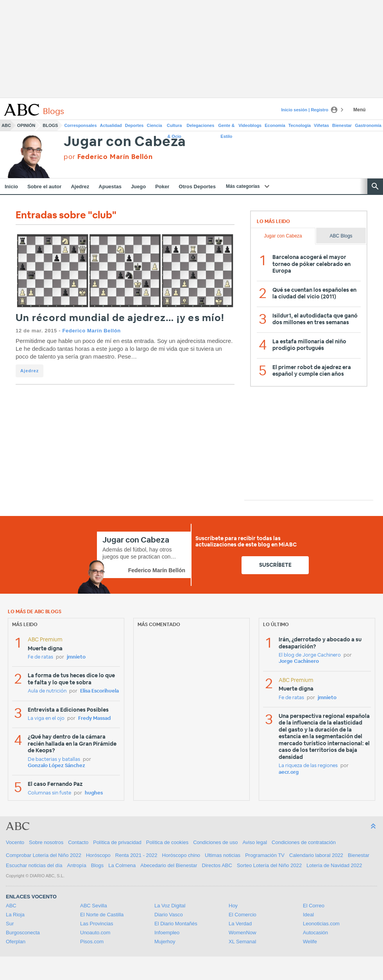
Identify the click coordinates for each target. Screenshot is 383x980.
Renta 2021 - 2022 (136, 855)
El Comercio (243, 915)
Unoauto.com (95, 933)
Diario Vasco (169, 915)
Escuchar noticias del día (34, 865)
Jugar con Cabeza (125, 142)
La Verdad (240, 924)
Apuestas (110, 187)
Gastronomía (368, 125)
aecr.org (289, 772)
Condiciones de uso (215, 842)
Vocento (15, 842)
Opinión (26, 125)
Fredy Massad (94, 718)
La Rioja (15, 915)
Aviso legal (255, 842)
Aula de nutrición (47, 691)
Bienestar (342, 125)
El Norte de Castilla (102, 915)
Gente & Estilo (226, 127)
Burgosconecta (23, 933)
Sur (10, 924)
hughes (94, 793)
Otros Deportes (197, 187)
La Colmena (122, 865)
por (108, 157)
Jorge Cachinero (299, 661)
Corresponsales (80, 125)
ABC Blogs (341, 236)
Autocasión (315, 933)
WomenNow (243, 933)
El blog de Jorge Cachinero (310, 655)
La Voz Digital (170, 906)
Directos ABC (217, 865)
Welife (310, 942)
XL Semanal (242, 942)
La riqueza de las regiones (308, 766)
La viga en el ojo (46, 718)
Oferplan (16, 942)
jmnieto (76, 657)
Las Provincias (97, 924)
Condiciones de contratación (304, 842)
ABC (6, 125)
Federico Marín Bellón (91, 331)
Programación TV (265, 855)
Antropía (77, 865)
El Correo (314, 906)
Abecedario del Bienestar (169, 865)
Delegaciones (201, 125)
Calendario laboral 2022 (316, 855)
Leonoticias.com (321, 924)
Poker (162, 187)
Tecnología (300, 125)
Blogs (50, 125)
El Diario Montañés (176, 924)
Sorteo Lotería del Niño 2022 (269, 865)
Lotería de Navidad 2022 (334, 865)
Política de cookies (167, 842)
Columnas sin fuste (49, 793)
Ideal (308, 915)
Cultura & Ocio (174, 127)
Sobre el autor (44, 187)
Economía (275, 125)
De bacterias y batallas (54, 760)
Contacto (78, 842)
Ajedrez (80, 187)
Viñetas (321, 125)
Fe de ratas (40, 657)
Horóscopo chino (181, 855)
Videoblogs (250, 125)
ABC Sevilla (94, 906)
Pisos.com (92, 942)
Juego (138, 187)
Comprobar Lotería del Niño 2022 (44, 855)
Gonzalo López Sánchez (56, 766)
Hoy (233, 906)
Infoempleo (167, 933)
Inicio (11, 187)
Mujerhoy (165, 942)
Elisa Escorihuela (99, 691)
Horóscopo (98, 855)
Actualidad (111, 125)
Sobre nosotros (46, 842)
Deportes (134, 125)
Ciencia (155, 125)
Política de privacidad (117, 842)
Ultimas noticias (223, 855)
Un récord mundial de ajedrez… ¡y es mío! (120, 318)
